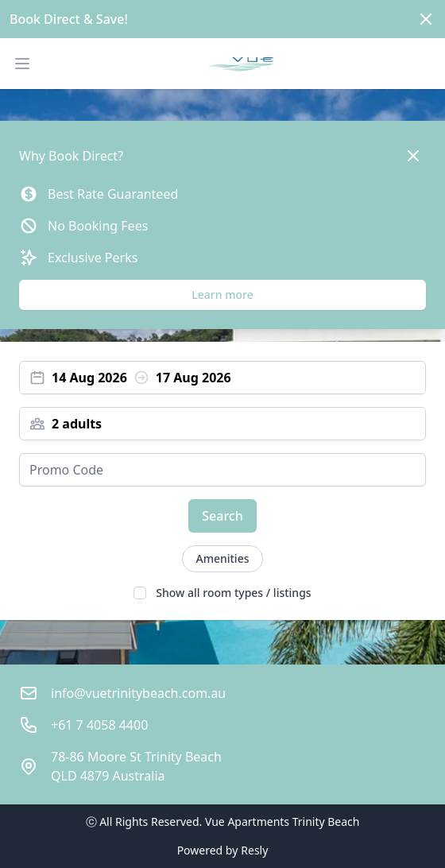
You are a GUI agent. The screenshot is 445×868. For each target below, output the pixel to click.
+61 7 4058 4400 (99, 725)
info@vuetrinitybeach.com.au (138, 693)
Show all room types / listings (233, 593)
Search (222, 516)
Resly (254, 850)
